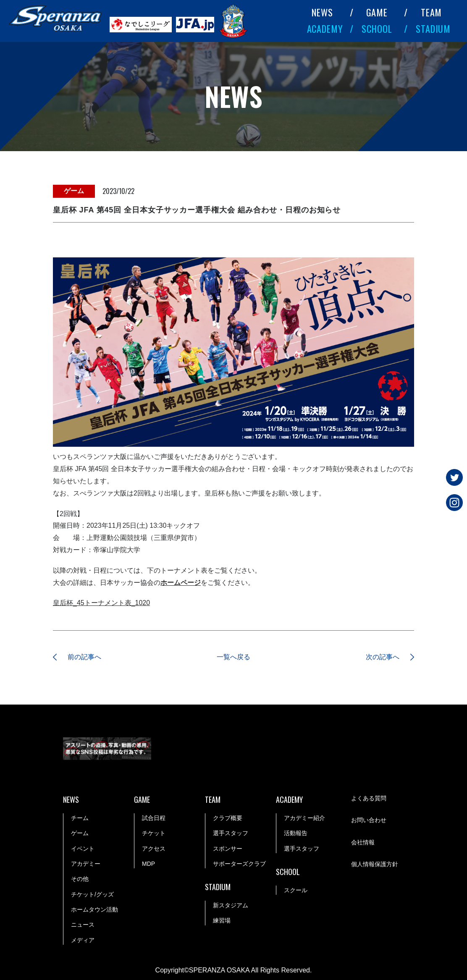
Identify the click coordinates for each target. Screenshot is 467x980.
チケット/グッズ (92, 894)
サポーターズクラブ (239, 864)
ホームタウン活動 (94, 909)
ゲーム (80, 833)
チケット (154, 833)
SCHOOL (377, 28)
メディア (83, 940)
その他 (80, 879)
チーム (80, 818)
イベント (83, 849)
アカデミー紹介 (304, 818)
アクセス (154, 849)
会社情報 (363, 842)
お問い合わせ (369, 820)
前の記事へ (84, 657)
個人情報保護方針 (375, 864)
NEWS (322, 12)
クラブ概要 (228, 818)
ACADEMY (325, 28)
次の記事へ (383, 657)
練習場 (222, 921)
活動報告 (296, 833)
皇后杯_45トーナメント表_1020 (101, 603)
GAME (377, 12)
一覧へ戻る (233, 657)
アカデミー (86, 864)
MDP (148, 864)
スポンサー (228, 849)
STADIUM (433, 28)
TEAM (432, 12)
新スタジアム (231, 905)
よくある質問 (369, 798)
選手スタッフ (231, 833)
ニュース (83, 925)
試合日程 (154, 818)
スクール (296, 890)
